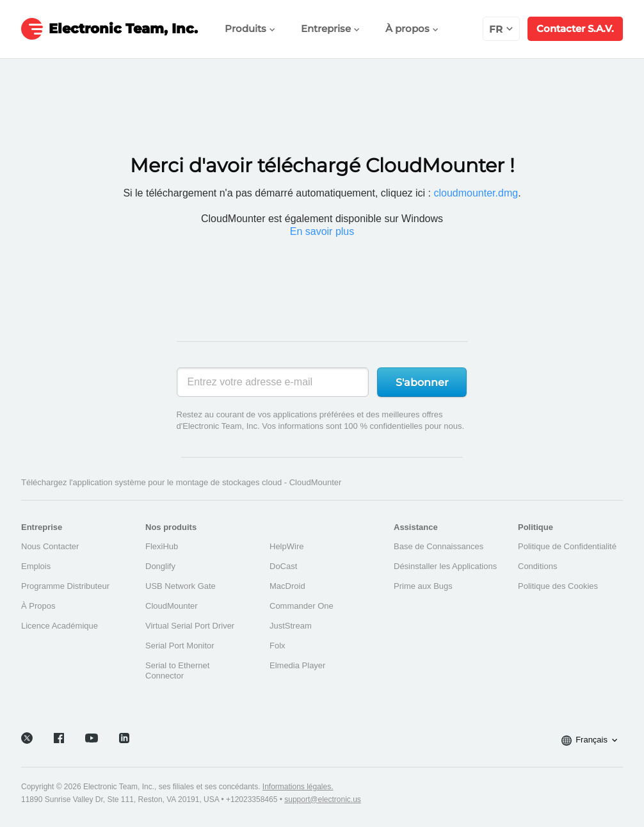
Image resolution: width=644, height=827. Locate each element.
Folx (278, 646)
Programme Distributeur (65, 586)
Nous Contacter (50, 546)
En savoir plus (322, 231)
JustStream (291, 626)
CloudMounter (172, 606)
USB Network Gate (181, 586)
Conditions (537, 566)
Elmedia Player (297, 665)
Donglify (160, 566)
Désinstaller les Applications (445, 566)
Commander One (302, 606)
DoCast (283, 566)
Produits (250, 28)
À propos (412, 28)
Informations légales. (298, 782)
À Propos (38, 606)
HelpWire (286, 546)
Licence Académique (60, 626)
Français (590, 736)
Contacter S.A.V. (575, 28)
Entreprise (330, 28)
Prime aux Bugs (423, 586)
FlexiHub (162, 546)
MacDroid (287, 586)
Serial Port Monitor (180, 646)
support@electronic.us (323, 795)
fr (501, 29)
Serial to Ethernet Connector (177, 670)
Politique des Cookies (558, 586)
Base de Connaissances (439, 546)
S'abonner (422, 382)
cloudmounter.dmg (476, 193)
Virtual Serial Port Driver (190, 626)
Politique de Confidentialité (567, 546)
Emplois (36, 566)
